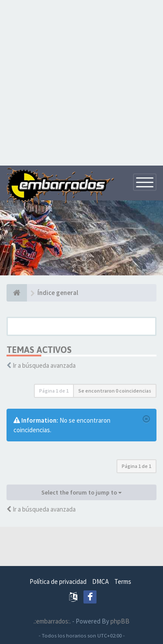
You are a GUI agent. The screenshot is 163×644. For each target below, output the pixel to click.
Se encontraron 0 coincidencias (115, 391)
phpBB (120, 621)
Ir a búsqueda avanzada (44, 365)
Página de (54, 391)
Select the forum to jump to (81, 492)
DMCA (100, 581)
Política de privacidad (58, 581)
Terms (123, 581)
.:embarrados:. (52, 621)
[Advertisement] (81, 82)
